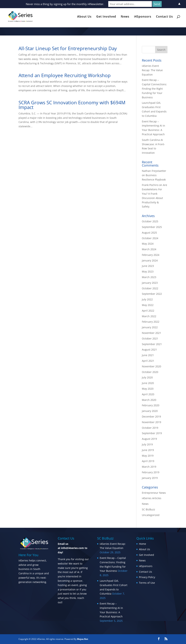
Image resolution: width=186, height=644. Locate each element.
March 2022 (149, 316)
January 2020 (150, 411)
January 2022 (150, 327)
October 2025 (150, 221)
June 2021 (148, 355)
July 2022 (147, 299)
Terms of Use (147, 583)
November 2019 (151, 422)
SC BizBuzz (148, 509)
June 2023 (148, 266)
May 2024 (148, 244)
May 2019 (148, 456)
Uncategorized (151, 515)
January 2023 (150, 283)
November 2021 (151, 333)
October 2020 (150, 372)
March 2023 (149, 277)
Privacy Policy (147, 577)
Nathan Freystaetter (154, 171)
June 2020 (148, 383)
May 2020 (148, 389)
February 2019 (151, 472)
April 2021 (148, 361)
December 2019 (151, 417)
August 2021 (149, 350)
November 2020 (151, 366)
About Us (84, 17)
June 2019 (148, 450)
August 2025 (149, 233)
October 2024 (150, 238)
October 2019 (150, 428)
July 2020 (147, 377)
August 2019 (149, 439)
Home (142, 544)
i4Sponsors (143, 17)
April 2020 (148, 394)
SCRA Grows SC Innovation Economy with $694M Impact (72, 105)
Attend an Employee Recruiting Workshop (65, 75)
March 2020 (149, 400)
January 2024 (150, 260)
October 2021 (150, 338)
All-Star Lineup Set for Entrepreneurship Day (68, 48)
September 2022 (152, 294)
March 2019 (149, 467)
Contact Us (164, 17)
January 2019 (150, 478)
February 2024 (151, 255)
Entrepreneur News (154, 493)
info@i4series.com (72, 548)
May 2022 (148, 305)
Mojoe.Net (83, 639)
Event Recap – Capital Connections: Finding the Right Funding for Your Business (154, 89)
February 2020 (151, 405)
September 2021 (152, 344)
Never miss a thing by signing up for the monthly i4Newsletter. (65, 4)
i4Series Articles (152, 498)
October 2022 (150, 288)
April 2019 (148, 461)
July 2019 (147, 444)
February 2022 (151, 322)
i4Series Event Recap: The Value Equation (152, 70)
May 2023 (148, 271)
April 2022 (148, 311)
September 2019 (152, 433)
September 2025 (152, 227)
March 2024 (149, 249)
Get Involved (106, 17)
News (125, 17)
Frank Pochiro (150, 185)
